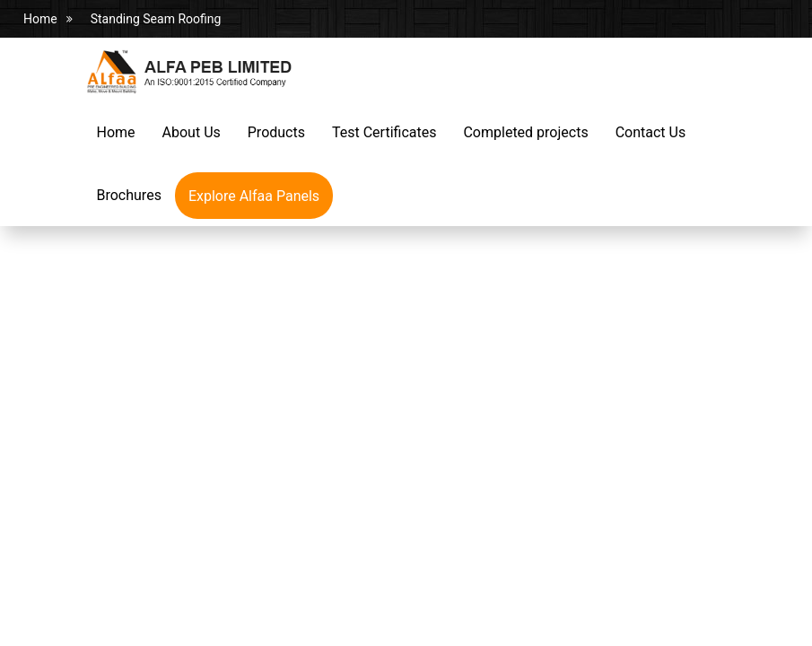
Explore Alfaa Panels (254, 196)
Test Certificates (384, 132)
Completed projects (525, 132)
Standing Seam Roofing (156, 19)
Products (276, 132)
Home (40, 19)
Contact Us (651, 132)
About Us (192, 132)
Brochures (129, 195)
